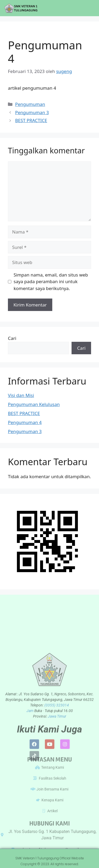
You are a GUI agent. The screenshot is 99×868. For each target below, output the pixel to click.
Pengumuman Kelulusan (34, 404)
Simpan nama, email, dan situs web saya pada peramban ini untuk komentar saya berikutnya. (51, 282)
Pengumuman (30, 104)
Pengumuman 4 (25, 422)
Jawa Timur (57, 753)
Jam (30, 748)
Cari (12, 338)
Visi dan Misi (21, 395)
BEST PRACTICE (31, 120)
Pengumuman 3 (32, 112)
